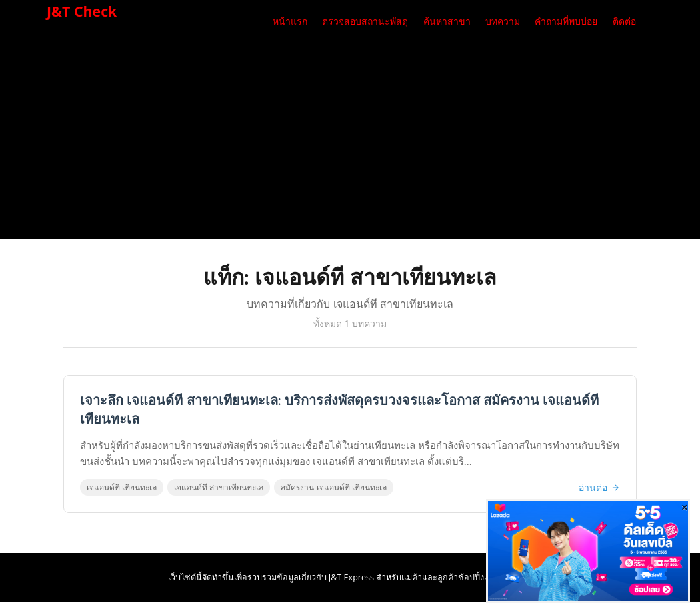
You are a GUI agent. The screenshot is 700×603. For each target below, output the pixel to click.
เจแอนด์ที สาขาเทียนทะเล (219, 488)
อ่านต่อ (599, 488)
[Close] (685, 507)
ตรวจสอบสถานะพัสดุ (365, 21)
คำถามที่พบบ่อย (566, 21)
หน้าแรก (290, 21)
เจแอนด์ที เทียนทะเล (122, 488)
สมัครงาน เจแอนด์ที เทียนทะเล (334, 488)
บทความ (503, 21)
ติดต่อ (624, 21)
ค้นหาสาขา (447, 21)
